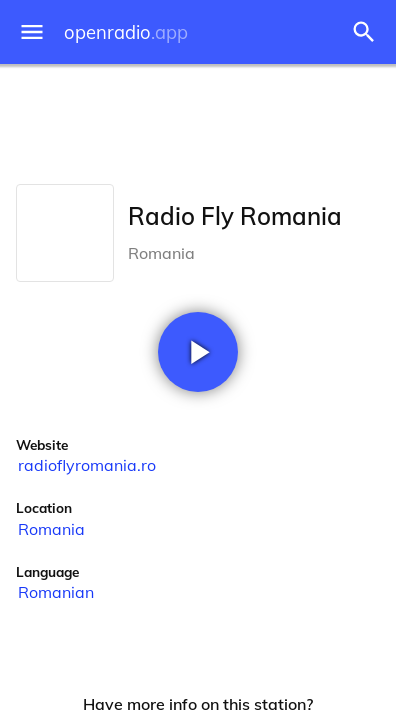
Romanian (56, 592)
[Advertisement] (198, 120)
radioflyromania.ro (87, 465)
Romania (51, 529)
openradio (126, 32)
